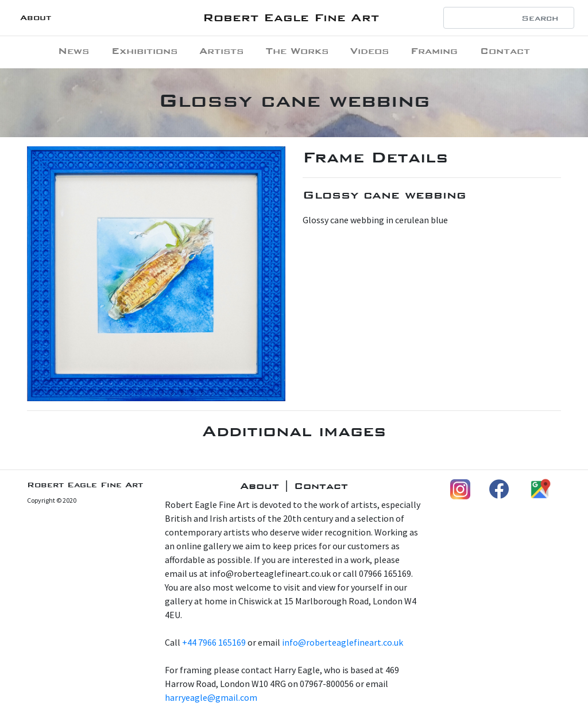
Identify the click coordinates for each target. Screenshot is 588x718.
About (36, 18)
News (73, 51)
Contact (505, 51)
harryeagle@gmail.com (211, 697)
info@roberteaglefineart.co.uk (343, 642)
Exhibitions (144, 51)
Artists (221, 51)
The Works (297, 51)
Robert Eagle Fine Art (291, 18)
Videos (370, 51)
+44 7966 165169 (214, 642)
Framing (434, 51)
